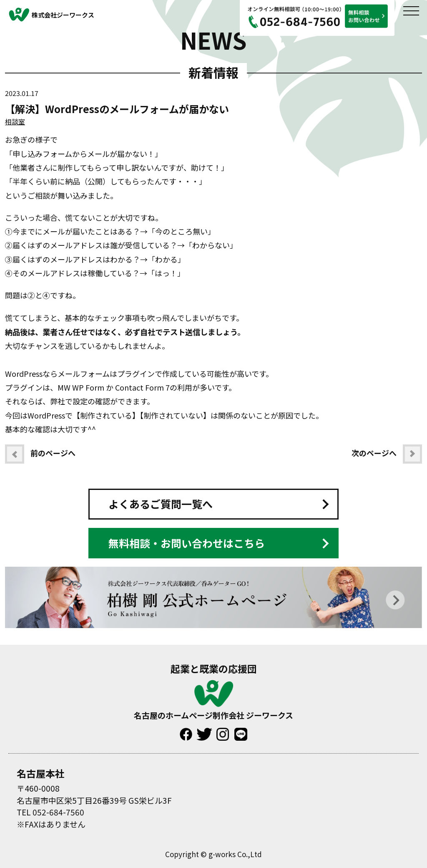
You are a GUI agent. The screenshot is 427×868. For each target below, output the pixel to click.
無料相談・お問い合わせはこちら (187, 543)
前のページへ (40, 454)
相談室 (15, 121)
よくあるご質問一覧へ (161, 504)
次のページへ (387, 454)
